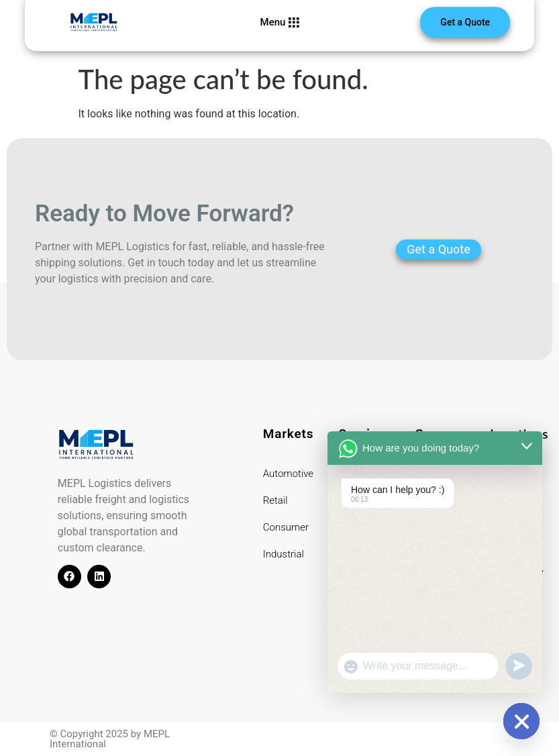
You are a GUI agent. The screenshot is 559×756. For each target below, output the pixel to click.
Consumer (286, 527)
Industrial (284, 554)
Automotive (288, 474)
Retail (275, 500)
